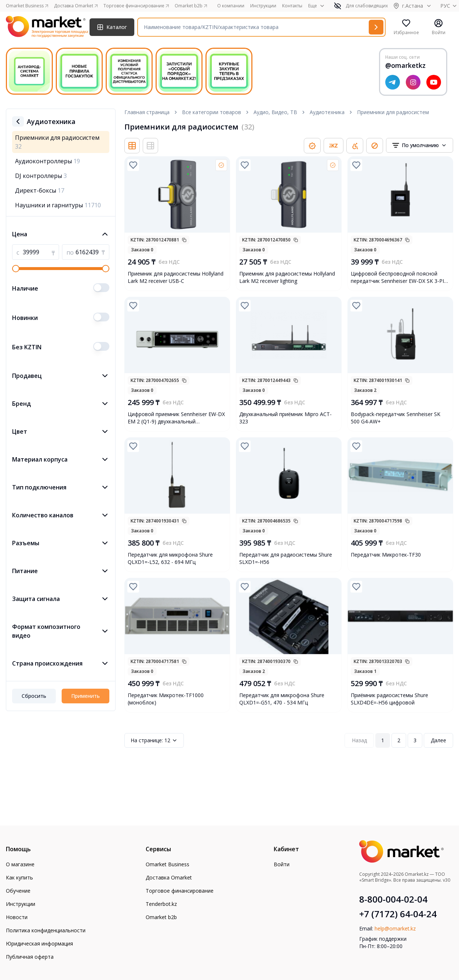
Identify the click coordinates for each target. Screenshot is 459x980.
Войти (282, 864)
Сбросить (34, 696)
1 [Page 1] (383, 740)
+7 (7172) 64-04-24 (398, 914)
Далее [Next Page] (438, 740)
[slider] (16, 269)
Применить (85, 696)
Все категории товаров (212, 112)
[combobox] (420, 145)
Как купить (19, 877)
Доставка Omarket (169, 877)
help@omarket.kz (395, 928)
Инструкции (263, 6)
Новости (17, 917)
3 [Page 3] (415, 740)
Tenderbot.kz (161, 904)
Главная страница (147, 112)
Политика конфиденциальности (46, 930)
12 (154, 740)
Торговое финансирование (180, 891)
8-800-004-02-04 (393, 899)
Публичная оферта (30, 957)
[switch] (101, 288)
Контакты (292, 6)
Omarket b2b (161, 917)
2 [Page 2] (399, 740)
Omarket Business (167, 864)
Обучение (18, 891)
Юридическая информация (39, 943)
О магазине (20, 864)
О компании (231, 6)
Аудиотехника (327, 112)
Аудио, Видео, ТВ (275, 112)
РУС (450, 6)
